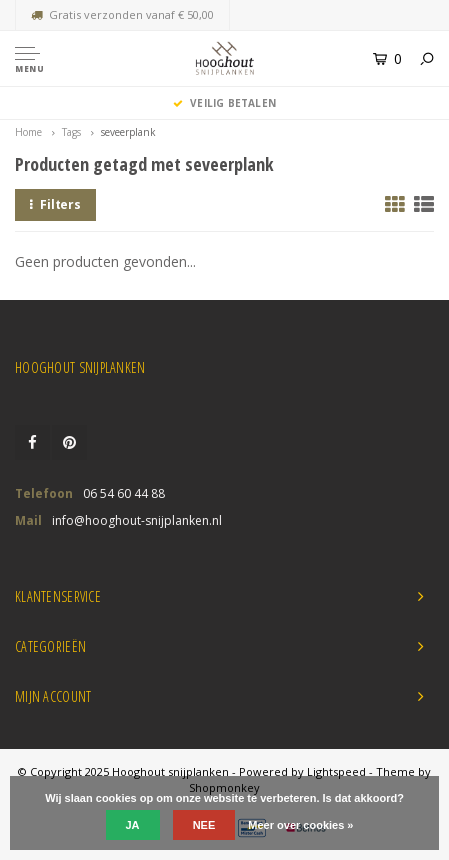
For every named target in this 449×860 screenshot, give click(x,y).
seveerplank (128, 132)
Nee (204, 825)
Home (28, 132)
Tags (71, 132)
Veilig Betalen (224, 103)
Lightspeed (336, 771)
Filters (55, 204)
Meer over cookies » (300, 825)
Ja (133, 825)
